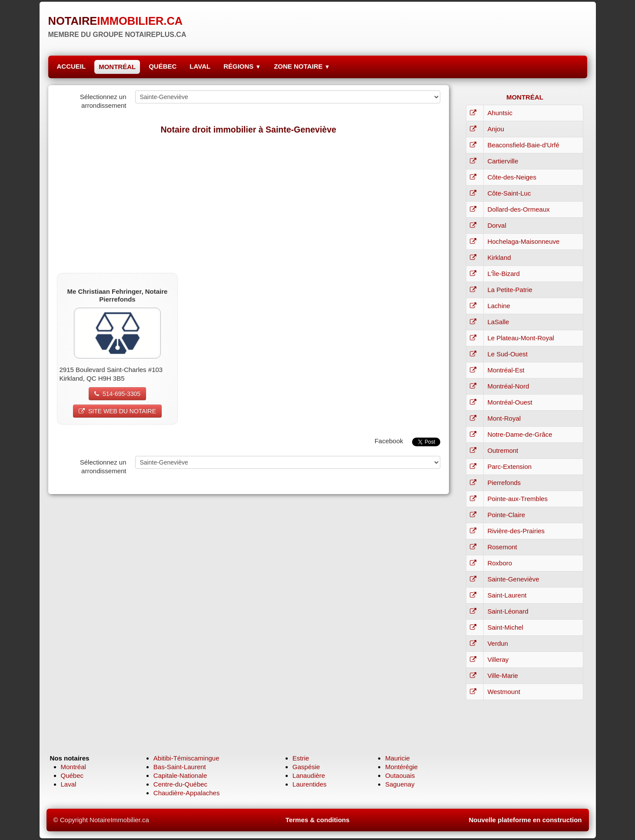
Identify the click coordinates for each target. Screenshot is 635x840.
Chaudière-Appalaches (187, 793)
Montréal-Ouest (510, 402)
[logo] (117, 24)
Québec (72, 775)
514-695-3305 (117, 394)
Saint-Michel (505, 627)
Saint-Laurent (507, 595)
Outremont (503, 450)
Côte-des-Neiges (512, 177)
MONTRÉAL (117, 67)
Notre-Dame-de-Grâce (520, 434)
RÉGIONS (242, 66)
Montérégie (401, 767)
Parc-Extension (509, 466)
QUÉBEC (163, 66)
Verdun (498, 643)
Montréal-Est (506, 370)
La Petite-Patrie (510, 290)
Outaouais (400, 775)
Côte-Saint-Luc (509, 193)
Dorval (497, 225)
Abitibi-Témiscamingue (186, 758)
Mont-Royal (504, 418)
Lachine (499, 306)
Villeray (498, 659)
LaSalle (498, 322)
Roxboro (500, 563)
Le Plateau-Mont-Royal (520, 338)
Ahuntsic (500, 113)
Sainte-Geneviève (513, 579)
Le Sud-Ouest (507, 354)
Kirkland (499, 257)
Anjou (495, 129)
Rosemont (502, 547)
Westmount (504, 692)
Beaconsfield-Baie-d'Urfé (523, 145)
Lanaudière (309, 775)
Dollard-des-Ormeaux (518, 209)
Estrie (301, 758)
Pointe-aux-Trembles (517, 499)
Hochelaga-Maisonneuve (523, 241)
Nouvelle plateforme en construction (525, 820)
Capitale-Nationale (180, 775)
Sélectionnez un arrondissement (103, 101)
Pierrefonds (504, 483)
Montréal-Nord (508, 386)
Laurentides (309, 784)
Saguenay (400, 784)
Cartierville (503, 161)
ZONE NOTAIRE (302, 66)
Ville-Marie (503, 676)
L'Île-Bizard (504, 274)
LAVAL (200, 66)
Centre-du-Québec (180, 784)
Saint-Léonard (508, 611)
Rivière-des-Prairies (516, 531)
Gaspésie (306, 767)
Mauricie (397, 758)
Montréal (73, 767)
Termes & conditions (317, 820)
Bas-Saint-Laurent (180, 767)
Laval (69, 784)
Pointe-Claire (506, 515)
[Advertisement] (249, 203)
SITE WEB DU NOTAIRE (117, 411)
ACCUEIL (71, 66)
